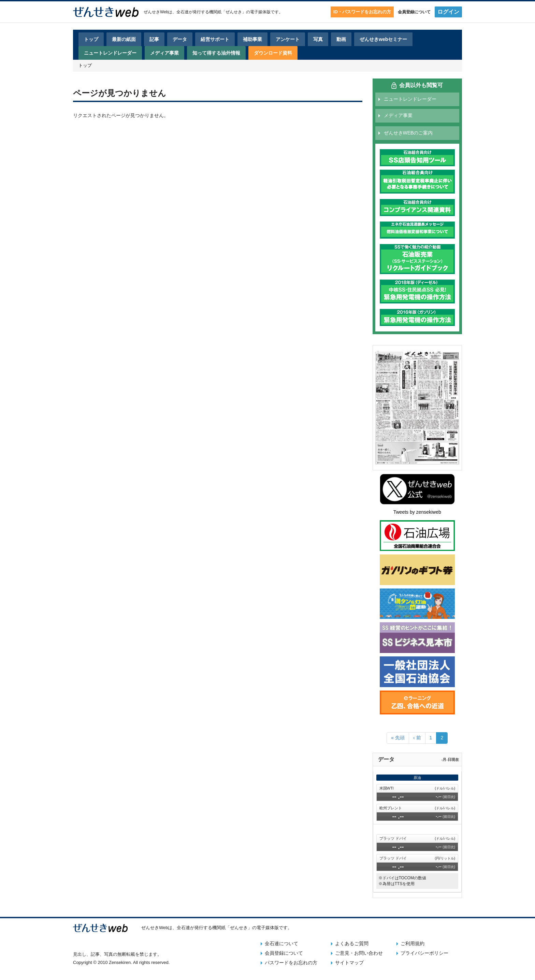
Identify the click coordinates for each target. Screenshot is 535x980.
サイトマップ (349, 963)
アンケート (288, 39)
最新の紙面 (124, 39)
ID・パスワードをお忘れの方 (362, 12)
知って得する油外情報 (216, 53)
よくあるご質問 (352, 943)
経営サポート (215, 39)
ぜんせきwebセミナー (383, 39)
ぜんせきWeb (156, 12)
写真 (318, 39)
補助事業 (252, 39)
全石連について (281, 943)
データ (180, 39)
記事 (154, 39)
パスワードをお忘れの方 (291, 963)
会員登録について (414, 12)
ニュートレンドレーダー (110, 53)
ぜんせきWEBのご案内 (408, 133)
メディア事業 (164, 53)
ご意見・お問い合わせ (359, 953)
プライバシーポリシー (424, 953)
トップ (91, 39)
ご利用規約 (413, 943)
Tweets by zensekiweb (417, 512)
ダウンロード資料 (273, 53)
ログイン (448, 12)
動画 (341, 39)
